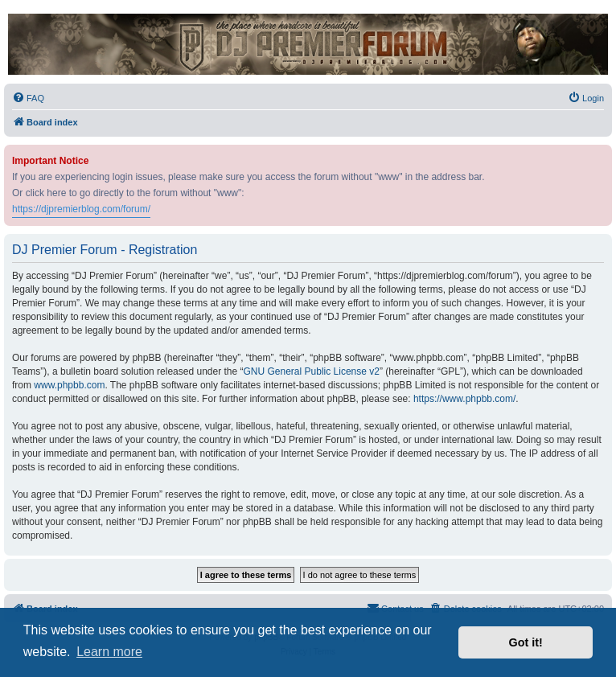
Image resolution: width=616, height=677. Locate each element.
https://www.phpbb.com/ (464, 399)
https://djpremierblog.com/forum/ (81, 209)
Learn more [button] (109, 652)
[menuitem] (28, 98)
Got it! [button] (526, 642)
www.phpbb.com (69, 385)
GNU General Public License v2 (312, 371)
